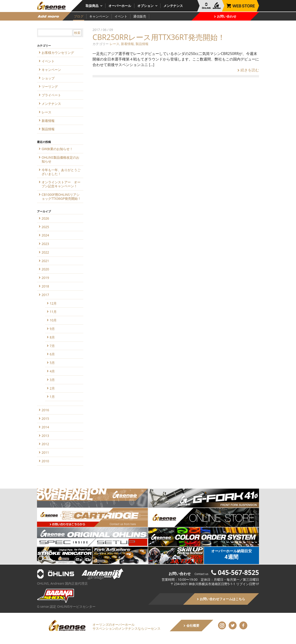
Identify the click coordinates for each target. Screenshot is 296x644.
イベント (121, 16)
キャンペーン (99, 16)
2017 (45, 295)
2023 (45, 244)
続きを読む (248, 70)
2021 (45, 261)
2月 (52, 388)
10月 (53, 320)
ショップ (48, 78)
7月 (52, 346)
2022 (45, 252)
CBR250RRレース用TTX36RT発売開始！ (159, 37)
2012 (45, 444)
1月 (52, 397)
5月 (52, 363)
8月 (52, 337)
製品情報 (142, 44)
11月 (53, 312)
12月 (53, 303)
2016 (45, 410)
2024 (45, 235)
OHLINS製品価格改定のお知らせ (60, 159)
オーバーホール (120, 6)
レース (114, 44)
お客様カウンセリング (58, 53)
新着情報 (127, 44)
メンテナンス (173, 6)
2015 (45, 419)
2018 (45, 286)
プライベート (51, 95)
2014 (45, 427)
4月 (52, 371)
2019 (45, 278)
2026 (45, 218)
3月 (52, 380)
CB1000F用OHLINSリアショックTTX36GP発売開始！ (61, 197)
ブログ (79, 16)
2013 (45, 436)
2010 (45, 461)
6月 (52, 354)
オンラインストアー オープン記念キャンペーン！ (61, 184)
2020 (45, 269)
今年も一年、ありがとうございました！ (61, 172)
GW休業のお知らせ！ (57, 149)
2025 (45, 227)
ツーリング (50, 86)
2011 (45, 452)
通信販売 (140, 16)
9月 (52, 329)
